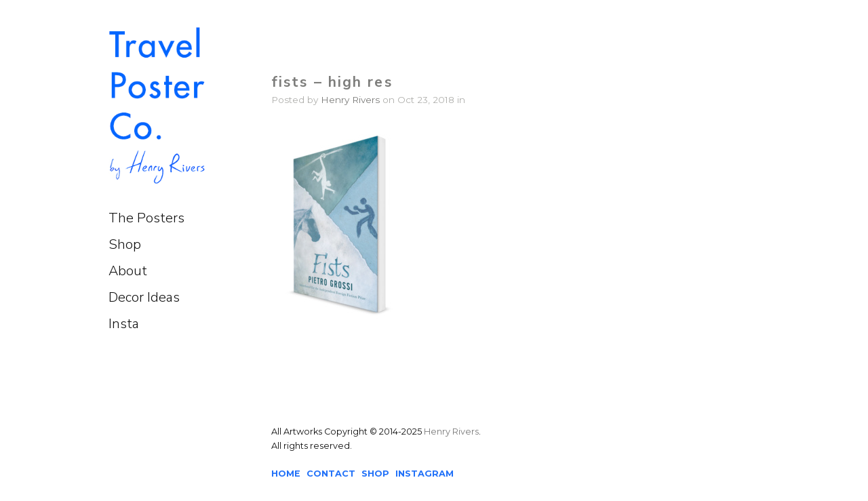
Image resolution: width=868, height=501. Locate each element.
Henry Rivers (350, 100)
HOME (286, 474)
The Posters (146, 218)
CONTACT (331, 474)
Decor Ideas (144, 297)
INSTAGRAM (425, 474)
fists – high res (332, 82)
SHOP (375, 474)
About (128, 271)
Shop (125, 244)
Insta (124, 324)
